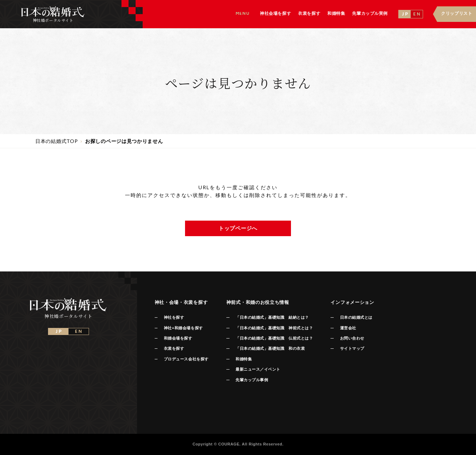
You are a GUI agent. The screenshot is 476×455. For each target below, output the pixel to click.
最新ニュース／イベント (258, 369)
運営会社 (348, 328)
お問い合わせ (352, 338)
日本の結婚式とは (356, 317)
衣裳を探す (174, 348)
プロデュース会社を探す (186, 359)
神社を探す (174, 317)
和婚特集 (244, 359)
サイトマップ (352, 348)
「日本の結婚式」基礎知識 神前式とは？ (274, 328)
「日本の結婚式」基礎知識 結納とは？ (272, 317)
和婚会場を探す (178, 338)
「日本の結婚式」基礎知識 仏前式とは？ (274, 338)
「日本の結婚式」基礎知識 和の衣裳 (270, 348)
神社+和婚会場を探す (183, 328)
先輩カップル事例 (252, 380)
